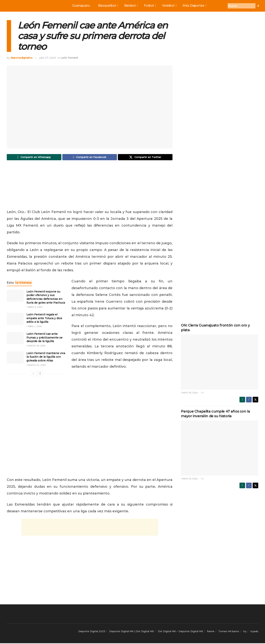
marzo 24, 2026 (36, 366)
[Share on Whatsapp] (34, 158)
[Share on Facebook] (90, 158)
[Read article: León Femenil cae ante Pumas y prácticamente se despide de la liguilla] (15, 339)
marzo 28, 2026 (36, 346)
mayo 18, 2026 (189, 393)
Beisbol (131, 6)
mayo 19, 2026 (189, 479)
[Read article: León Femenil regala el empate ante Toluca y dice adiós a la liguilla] (15, 320)
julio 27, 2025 (48, 58)
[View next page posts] (40, 374)
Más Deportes (194, 6)
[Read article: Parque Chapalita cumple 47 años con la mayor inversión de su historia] (220, 448)
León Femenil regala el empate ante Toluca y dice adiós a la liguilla (44, 319)
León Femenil (69, 58)
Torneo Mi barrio (229, 632)
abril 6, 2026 (34, 308)
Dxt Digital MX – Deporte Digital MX (180, 632)
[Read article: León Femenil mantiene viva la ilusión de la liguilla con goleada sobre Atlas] (15, 358)
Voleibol (169, 6)
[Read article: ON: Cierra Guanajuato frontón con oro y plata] (220, 362)
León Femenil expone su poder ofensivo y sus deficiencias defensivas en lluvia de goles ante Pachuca (46, 298)
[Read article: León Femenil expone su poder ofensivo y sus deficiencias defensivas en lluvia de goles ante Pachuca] (15, 297)
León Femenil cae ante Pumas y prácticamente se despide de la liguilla (44, 338)
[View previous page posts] (33, 374)
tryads (254, 632)
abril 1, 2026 (34, 327)
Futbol (150, 6)
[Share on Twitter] (145, 158)
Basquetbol (108, 6)
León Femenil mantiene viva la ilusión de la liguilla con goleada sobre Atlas (46, 358)
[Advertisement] (90, 187)
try (245, 632)
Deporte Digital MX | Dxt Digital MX (132, 632)
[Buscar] (242, 6)
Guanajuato (81, 6)
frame (211, 632)
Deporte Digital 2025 (92, 632)
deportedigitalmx (21, 58)
